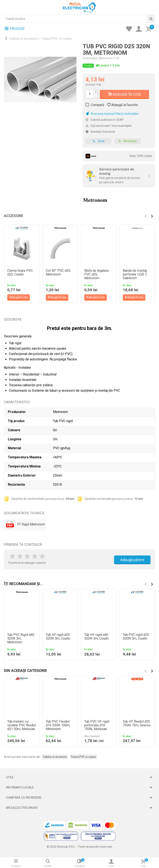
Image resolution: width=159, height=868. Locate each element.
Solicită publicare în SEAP (105, 120)
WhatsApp (128, 141)
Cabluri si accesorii (24, 39)
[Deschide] (79, 777)
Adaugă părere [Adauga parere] (132, 560)
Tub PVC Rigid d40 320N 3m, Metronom (21, 639)
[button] (152, 216)
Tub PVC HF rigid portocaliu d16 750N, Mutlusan (97, 725)
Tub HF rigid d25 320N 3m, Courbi (58, 637)
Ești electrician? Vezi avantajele (109, 126)
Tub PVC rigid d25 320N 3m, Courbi (136, 637)
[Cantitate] (90, 94)
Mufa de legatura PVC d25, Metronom (96, 274)
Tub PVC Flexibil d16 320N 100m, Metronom (58, 725)
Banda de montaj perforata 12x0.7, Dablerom (135, 274)
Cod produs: (90, 58)
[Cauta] (151, 19)
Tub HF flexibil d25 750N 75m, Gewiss (137, 723)
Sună (99, 141)
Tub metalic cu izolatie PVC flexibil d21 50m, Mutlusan (22, 725)
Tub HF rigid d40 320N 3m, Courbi (96, 637)
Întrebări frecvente (100, 132)
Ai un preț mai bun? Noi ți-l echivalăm (112, 114)
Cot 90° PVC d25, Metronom (58, 273)
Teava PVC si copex (57, 39)
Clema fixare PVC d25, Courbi (20, 273)
